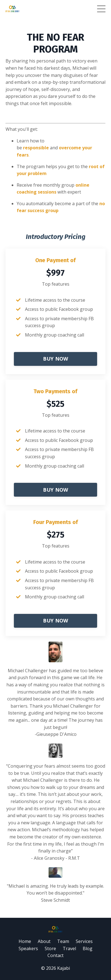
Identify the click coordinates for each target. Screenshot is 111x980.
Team (63, 941)
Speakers (28, 948)
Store (50, 948)
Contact (56, 955)
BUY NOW (56, 359)
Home (25, 941)
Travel (69, 948)
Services (84, 941)
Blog (88, 948)
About (44, 941)
